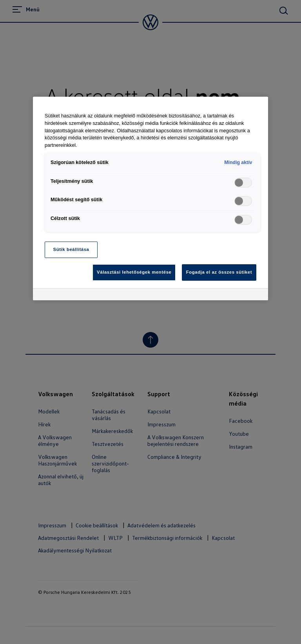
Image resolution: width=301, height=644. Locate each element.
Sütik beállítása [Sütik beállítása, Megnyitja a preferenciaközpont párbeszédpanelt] (71, 249)
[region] (150, 198)
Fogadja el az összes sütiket (219, 272)
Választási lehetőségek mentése (134, 272)
